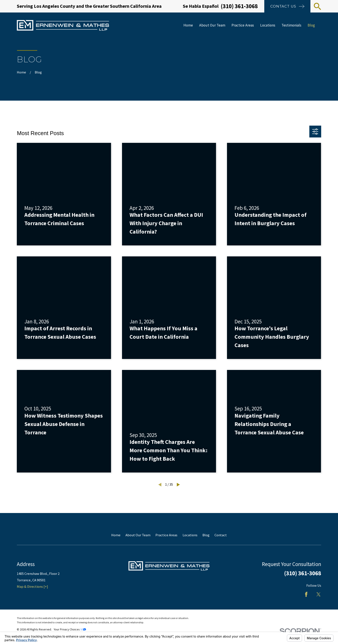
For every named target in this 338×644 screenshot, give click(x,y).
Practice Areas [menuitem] (243, 25)
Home (116, 535)
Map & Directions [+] (32, 587)
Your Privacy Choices (70, 629)
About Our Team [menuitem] (212, 25)
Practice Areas (166, 535)
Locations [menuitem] (268, 25)
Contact (221, 535)
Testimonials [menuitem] (291, 25)
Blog (206, 535)
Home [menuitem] (188, 25)
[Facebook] (306, 594)
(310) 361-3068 (239, 6)
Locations (190, 535)
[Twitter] (318, 594)
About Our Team (138, 535)
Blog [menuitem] (311, 25)
